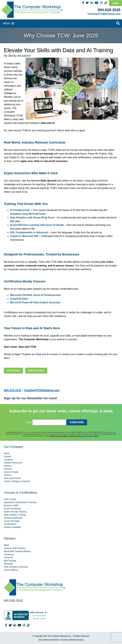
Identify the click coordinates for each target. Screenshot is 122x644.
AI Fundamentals (20, 210)
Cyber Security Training (15, 512)
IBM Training (10, 561)
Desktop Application (13, 518)
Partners (8, 469)
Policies (8, 475)
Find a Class (10, 499)
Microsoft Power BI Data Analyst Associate (35, 302)
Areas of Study (11, 472)
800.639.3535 (109, 10)
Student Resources (13, 463)
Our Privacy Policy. (91, 436)
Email (29, 422)
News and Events (12, 478)
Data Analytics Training (15, 515)
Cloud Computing (12, 509)
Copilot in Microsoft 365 (24, 236)
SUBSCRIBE (77, 422)
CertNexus (9, 554)
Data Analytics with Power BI (27, 218)
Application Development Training (20, 502)
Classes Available (12, 527)
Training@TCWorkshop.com (104, 14)
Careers (8, 466)
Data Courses (36, 371)
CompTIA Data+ (19, 299)
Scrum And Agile (12, 521)
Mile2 (6, 545)
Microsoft (8, 564)
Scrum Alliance (11, 570)
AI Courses (13, 371)
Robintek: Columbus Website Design (67, 640)
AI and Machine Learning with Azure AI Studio (37, 225)
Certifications (10, 524)
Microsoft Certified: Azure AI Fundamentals (35, 295)
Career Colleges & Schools (17, 481)
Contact (8, 456)
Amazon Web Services (15, 548)
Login (116, 3)
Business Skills (11, 505)
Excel (51, 218)
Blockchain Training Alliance (17, 551)
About (7, 453)
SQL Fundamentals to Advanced (29, 232)
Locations (9, 460)
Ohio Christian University (16, 567)
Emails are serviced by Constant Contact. (66, 436)
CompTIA (8, 558)
